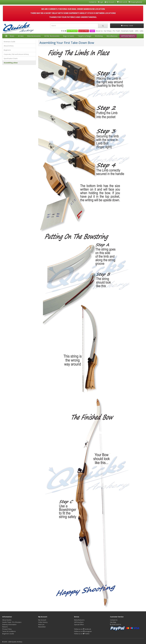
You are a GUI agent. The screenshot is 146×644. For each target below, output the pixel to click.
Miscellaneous (112, 36)
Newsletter (42, 627)
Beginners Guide (8, 634)
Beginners (7, 50)
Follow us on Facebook (83, 629)
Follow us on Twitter (82, 634)
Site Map (113, 622)
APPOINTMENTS (128, 36)
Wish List (41, 624)
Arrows (21, 36)
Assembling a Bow (11, 63)
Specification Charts (11, 58)
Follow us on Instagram (83, 631)
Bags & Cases (69, 36)
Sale (92, 31)
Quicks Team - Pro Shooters (12, 622)
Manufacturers (79, 620)
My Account (42, 620)
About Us (99, 31)
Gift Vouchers (79, 622)
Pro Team (116, 31)
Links (141, 31)
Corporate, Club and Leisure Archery (16, 54)
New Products (72, 31)
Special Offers (84, 31)
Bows (12, 36)
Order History (43, 622)
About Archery (9, 46)
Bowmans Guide (127, 31)
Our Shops (108, 31)
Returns (5, 627)
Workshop (99, 36)
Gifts (137, 31)
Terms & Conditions (9, 631)
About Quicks (7, 620)
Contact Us (114, 620)
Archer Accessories (52, 36)
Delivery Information (9, 624)
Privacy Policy (7, 629)
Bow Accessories (34, 36)
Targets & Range (84, 36)
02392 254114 (115, 624)
